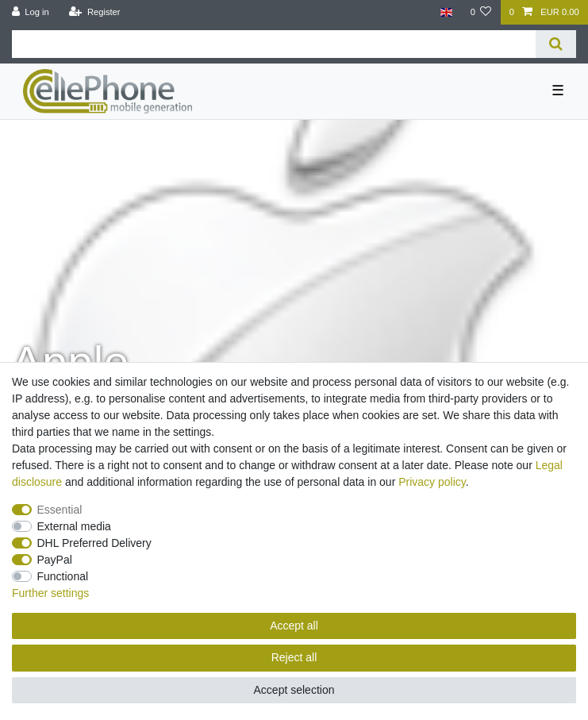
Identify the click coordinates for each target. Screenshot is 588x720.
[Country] (446, 12)
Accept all (294, 626)
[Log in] (31, 12)
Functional (63, 576)
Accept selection (294, 690)
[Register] (95, 12)
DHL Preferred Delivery (94, 543)
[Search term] (274, 44)
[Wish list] (480, 12)
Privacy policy (432, 482)
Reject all (294, 657)
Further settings (50, 593)
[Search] (556, 44)
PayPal (55, 560)
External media (74, 526)
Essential (60, 510)
